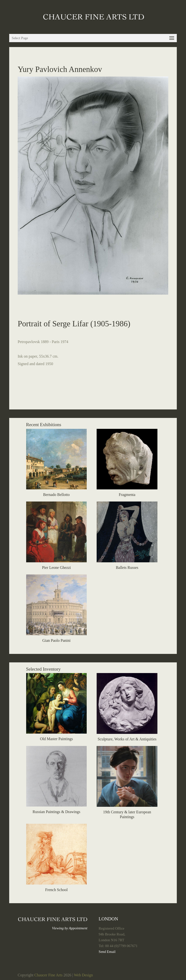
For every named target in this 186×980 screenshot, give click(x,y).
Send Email (107, 952)
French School (57, 890)
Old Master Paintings (56, 739)
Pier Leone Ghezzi (56, 568)
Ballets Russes (127, 568)
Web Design (83, 975)
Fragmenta (127, 495)
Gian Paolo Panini (56, 640)
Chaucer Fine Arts (48, 975)
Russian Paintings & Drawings (56, 812)
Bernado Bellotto (56, 495)
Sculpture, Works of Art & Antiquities (127, 739)
